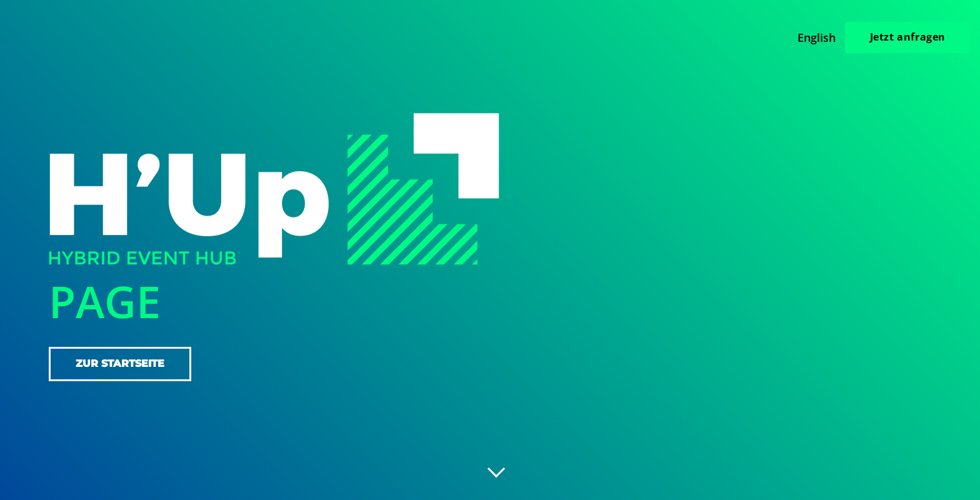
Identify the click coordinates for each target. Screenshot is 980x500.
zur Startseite (120, 363)
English (817, 37)
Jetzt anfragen (908, 37)
